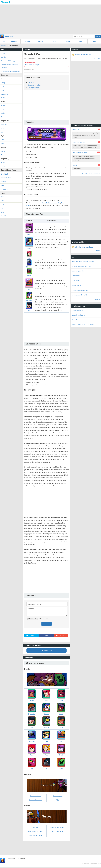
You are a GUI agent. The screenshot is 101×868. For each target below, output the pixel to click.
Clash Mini (76, 320)
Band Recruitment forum (80, 153)
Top (4, 41)
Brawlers (14, 41)
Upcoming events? (78, 271)
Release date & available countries (9, 66)
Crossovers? (76, 281)
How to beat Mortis (35, 836)
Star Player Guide (58, 832)
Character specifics (34, 85)
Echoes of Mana (77, 310)
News (54, 41)
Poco (43, 203)
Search (98, 36)
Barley (3, 113)
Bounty (3, 182)
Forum (67, 41)
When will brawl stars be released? (84, 261)
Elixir (3, 201)
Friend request (58, 797)
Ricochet (4, 124)
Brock (3, 105)
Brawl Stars (9, 36)
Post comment (47, 625)
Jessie (55, 203)
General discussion (35, 801)
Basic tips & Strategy (8, 61)
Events (27, 41)
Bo (2, 132)
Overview (31, 82)
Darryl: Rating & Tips (79, 142)
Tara (3, 155)
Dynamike (4, 94)
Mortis (28, 206)
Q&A (81, 41)
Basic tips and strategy (58, 828)
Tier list (41, 41)
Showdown (5, 189)
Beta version (76, 276)
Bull (2, 109)
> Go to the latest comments (90, 174)
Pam (3, 140)
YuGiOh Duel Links (78, 315)
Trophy (3, 212)
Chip (3, 204)
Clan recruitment (35, 797)
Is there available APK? (80, 295)
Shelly (63, 203)
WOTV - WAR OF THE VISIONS (83, 325)
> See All (97, 58)
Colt (2, 86)
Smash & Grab (6, 178)
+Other (94, 41)
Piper (3, 143)
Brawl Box (4, 216)
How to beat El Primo (35, 832)
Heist (3, 185)
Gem (3, 208)
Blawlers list (76, 165)
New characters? (78, 285)
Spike (3, 162)
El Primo (49, 203)
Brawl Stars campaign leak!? (11, 71)
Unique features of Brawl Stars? (83, 266)
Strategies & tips (33, 88)
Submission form (47, 652)
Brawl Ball (4, 174)
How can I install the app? (81, 290)
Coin (3, 197)
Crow (3, 166)
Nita (59, 203)
